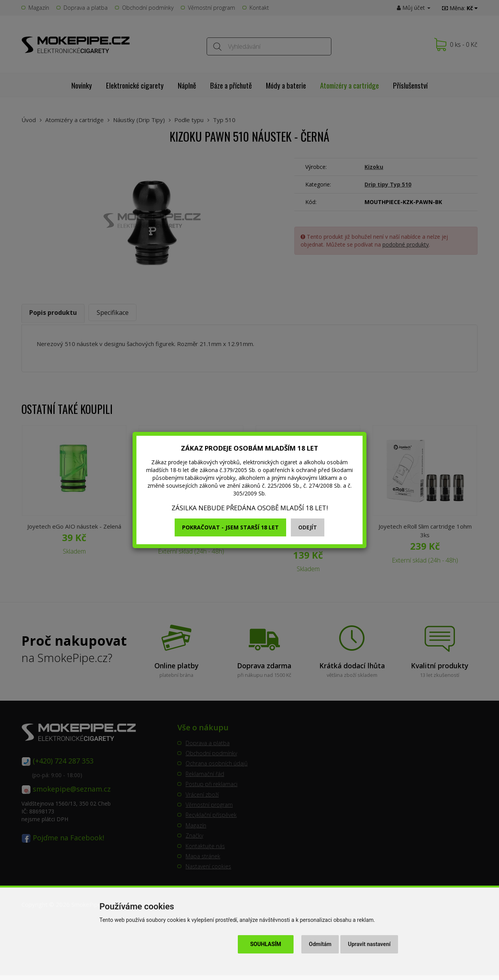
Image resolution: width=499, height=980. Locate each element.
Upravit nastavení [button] (369, 944)
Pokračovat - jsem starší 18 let (230, 527)
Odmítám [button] (320, 944)
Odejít (308, 527)
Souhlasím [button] (266, 944)
